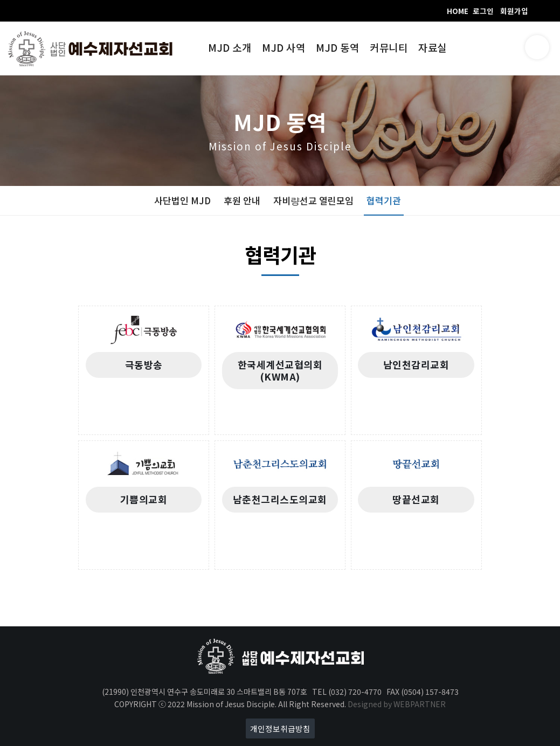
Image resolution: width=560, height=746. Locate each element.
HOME (458, 11)
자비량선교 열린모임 (313, 200)
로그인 (483, 11)
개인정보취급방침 (280, 728)
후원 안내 (242, 200)
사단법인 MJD (182, 200)
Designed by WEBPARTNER (397, 704)
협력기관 (384, 200)
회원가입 (514, 11)
